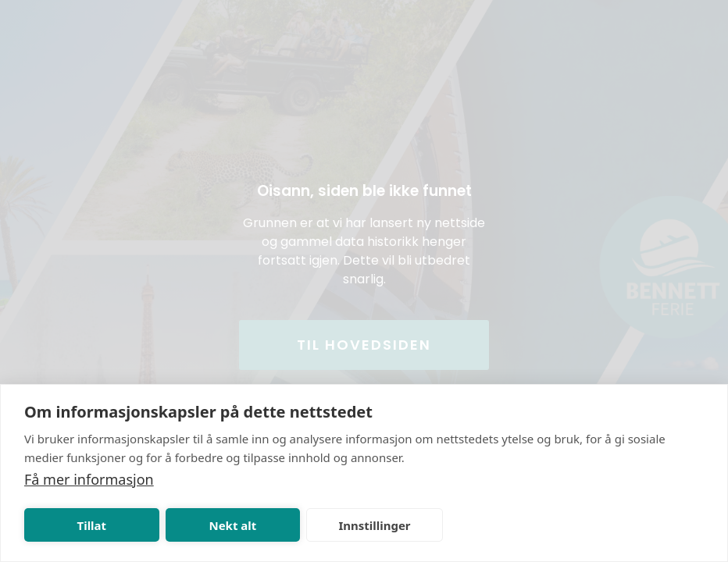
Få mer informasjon (89, 479)
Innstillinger (374, 525)
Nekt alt (232, 525)
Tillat (92, 525)
